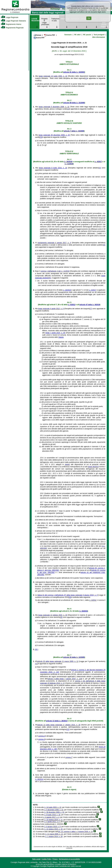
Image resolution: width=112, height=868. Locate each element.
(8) (70, 597)
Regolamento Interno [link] (11, 24)
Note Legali (36, 859)
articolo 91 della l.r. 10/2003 (74, 72)
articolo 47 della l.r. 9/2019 (90, 305)
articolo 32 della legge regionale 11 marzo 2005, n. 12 (58, 661)
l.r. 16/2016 (68, 162)
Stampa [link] (37, 35)
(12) (68, 729)
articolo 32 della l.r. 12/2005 (74, 657)
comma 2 (41, 739)
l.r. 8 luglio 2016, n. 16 (52, 815)
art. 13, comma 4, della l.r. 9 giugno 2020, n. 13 (75, 832)
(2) (68, 109)
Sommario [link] (68, 35)
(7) (91, 309)
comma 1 (42, 736)
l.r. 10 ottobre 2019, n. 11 (53, 820)
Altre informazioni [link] (99, 37)
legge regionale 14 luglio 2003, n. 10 (53, 76)
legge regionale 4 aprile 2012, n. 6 (51, 309)
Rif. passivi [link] (87, 35)
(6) (50, 278)
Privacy (55, 859)
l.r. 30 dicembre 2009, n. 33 (54, 812)
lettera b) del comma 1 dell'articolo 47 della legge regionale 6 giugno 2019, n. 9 (67, 595)
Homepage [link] (55, 9)
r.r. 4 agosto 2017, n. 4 (51, 817)
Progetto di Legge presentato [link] (45, 22)
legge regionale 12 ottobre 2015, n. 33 (53, 615)
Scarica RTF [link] (39, 38)
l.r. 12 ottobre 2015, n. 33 (53, 829)
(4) (100, 168)
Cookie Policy (46, 859)
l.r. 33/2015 (83, 611)
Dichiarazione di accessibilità (69, 859)
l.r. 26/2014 (39, 779)
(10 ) (37, 649)
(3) (41, 137)
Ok (89, 18)
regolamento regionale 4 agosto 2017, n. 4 (54, 243)
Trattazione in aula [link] (55, 20)
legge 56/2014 (93, 467)
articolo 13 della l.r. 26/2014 (57, 721)
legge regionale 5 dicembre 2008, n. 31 (54, 107)
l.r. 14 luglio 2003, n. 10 (53, 807)
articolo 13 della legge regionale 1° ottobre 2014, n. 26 (59, 725)
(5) (104, 245)
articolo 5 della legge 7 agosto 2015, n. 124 (65, 679)
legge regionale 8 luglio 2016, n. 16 (53, 168)
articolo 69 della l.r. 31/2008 (74, 103)
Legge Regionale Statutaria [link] (13, 21)
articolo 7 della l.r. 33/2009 (74, 131)
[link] (15, 13)
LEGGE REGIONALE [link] (35, 20)
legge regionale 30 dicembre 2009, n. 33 (54, 135)
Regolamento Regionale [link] (12, 28)
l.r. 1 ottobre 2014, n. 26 (54, 837)
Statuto (61, 337)
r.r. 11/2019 (69, 164)
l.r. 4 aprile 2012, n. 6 (52, 822)
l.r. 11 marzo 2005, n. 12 (54, 834)
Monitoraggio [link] (65, 19)
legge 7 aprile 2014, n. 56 (55, 333)
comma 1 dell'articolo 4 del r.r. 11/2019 (55, 271)
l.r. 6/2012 (72, 305)
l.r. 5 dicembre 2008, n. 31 (54, 810)
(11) (37, 664)
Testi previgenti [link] (99, 35)
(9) (62, 617)
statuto (67, 464)
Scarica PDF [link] (49, 35)
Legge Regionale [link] (10, 17)
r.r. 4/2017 (98, 162)
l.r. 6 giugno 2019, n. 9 (52, 827)
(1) (86, 78)
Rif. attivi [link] (77, 35)
